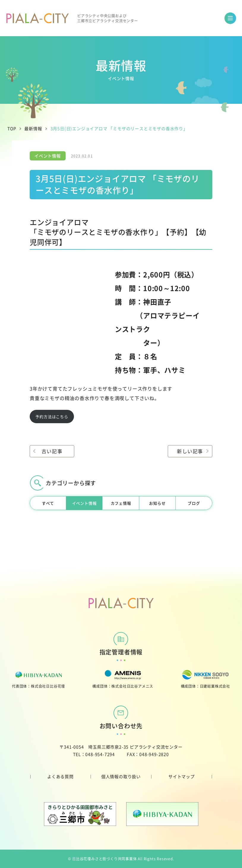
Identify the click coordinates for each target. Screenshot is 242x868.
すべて (48, 503)
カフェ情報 (121, 503)
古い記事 (52, 451)
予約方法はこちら (52, 417)
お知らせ (157, 503)
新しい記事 (190, 451)
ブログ (194, 503)
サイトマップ (182, 776)
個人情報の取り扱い (121, 776)
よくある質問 (60, 776)
